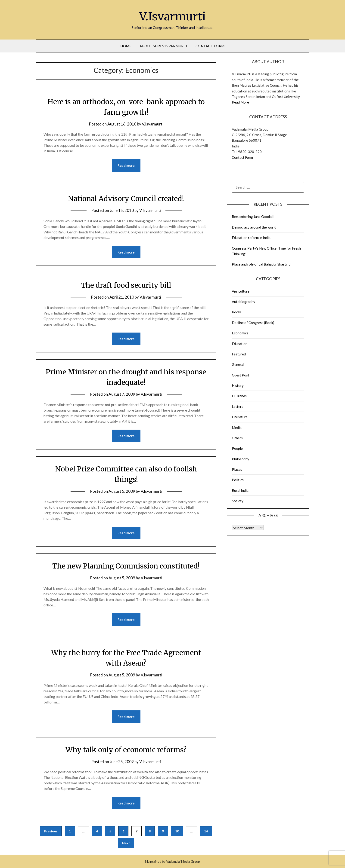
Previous (51, 831)
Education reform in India (251, 238)
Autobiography (244, 302)
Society (238, 501)
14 (206, 831)
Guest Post (241, 375)
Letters (238, 406)
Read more (126, 165)
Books (237, 312)
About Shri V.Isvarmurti (163, 46)
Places (237, 469)
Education (240, 344)
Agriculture (241, 291)
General (238, 364)
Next (126, 843)
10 (177, 831)
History (238, 385)
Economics (240, 333)
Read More (240, 102)
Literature (240, 417)
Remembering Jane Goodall (253, 217)
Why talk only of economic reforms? (126, 750)
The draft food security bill (126, 285)
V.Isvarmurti (172, 16)
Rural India (240, 490)
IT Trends (239, 396)
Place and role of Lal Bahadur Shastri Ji (262, 264)
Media (237, 428)
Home (126, 46)
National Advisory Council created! (126, 199)
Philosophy (241, 459)
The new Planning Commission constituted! (126, 566)
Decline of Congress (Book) (253, 323)
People (237, 448)
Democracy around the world (254, 227)
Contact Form (210, 46)
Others (237, 438)
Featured (239, 354)
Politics (238, 480)
